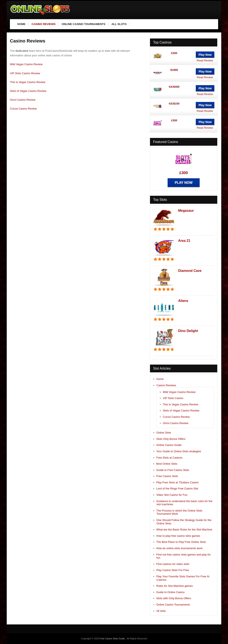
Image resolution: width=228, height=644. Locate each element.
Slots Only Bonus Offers (171, 439)
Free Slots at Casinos (169, 458)
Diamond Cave (190, 271)
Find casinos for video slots (173, 564)
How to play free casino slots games (178, 536)
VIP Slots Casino (173, 398)
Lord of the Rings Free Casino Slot (177, 489)
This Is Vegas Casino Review (28, 82)
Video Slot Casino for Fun (172, 495)
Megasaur (186, 211)
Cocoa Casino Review (23, 109)
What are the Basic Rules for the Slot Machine (184, 530)
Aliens (183, 301)
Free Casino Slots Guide (113, 639)
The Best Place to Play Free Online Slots (181, 542)
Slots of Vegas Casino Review (28, 91)
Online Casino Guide (169, 445)
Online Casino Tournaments (173, 605)
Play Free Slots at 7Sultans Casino (177, 482)
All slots (161, 611)
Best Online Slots (167, 464)
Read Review (205, 60)
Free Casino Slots (167, 476)
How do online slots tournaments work (179, 548)
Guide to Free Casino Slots (173, 470)
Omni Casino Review (23, 100)
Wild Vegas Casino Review (26, 64)
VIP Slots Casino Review (25, 73)
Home (160, 379)
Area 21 (184, 241)
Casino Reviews (166, 385)
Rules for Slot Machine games (174, 586)
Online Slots (164, 433)
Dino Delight (188, 331)
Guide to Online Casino (170, 592)
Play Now (205, 55)
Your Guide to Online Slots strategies (179, 451)
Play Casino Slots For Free (173, 570)
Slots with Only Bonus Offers (174, 598)
